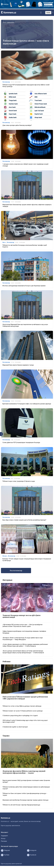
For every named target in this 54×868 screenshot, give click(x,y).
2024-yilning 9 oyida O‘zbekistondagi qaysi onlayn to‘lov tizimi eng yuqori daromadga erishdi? (25, 721)
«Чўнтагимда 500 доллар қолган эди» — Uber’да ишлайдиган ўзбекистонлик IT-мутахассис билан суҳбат (23, 626)
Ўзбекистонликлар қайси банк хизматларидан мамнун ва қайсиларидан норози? (26, 788)
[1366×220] (27, 8)
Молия (5, 556)
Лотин (48, 13)
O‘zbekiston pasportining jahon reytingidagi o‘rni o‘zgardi (20, 716)
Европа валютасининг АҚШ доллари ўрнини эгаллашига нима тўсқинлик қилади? (26, 781)
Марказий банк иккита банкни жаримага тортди (18, 365)
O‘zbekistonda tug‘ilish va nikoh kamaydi (15, 727)
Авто (4, 242)
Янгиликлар (6, 82)
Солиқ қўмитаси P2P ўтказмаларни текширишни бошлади (21, 443)
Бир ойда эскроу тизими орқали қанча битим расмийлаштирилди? (24, 520)
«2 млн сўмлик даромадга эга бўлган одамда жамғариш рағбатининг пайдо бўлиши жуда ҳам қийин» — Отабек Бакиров (25, 645)
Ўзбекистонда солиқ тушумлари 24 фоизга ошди (19, 481)
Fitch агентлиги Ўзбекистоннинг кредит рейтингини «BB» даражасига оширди (25, 698)
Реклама (4, 841)
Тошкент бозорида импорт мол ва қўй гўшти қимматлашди (22, 616)
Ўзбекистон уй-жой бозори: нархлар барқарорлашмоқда (21, 805)
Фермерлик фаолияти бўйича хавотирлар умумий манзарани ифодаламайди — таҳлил (24, 772)
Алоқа (3, 839)
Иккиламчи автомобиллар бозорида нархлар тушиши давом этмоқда (25, 800)
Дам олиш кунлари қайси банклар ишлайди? (17, 125)
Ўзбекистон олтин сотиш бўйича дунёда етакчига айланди (22, 706)
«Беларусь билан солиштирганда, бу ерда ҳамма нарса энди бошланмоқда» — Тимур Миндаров (23, 639)
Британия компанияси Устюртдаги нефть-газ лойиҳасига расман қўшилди (27, 404)
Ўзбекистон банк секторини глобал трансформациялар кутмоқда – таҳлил (25, 794)
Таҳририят (4, 836)
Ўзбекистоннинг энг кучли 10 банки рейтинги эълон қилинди (23, 711)
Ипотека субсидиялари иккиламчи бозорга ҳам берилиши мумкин (24, 286)
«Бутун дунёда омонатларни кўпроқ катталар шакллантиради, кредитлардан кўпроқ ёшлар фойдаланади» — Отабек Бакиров (23, 652)
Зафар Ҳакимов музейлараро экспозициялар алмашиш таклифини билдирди (24, 632)
